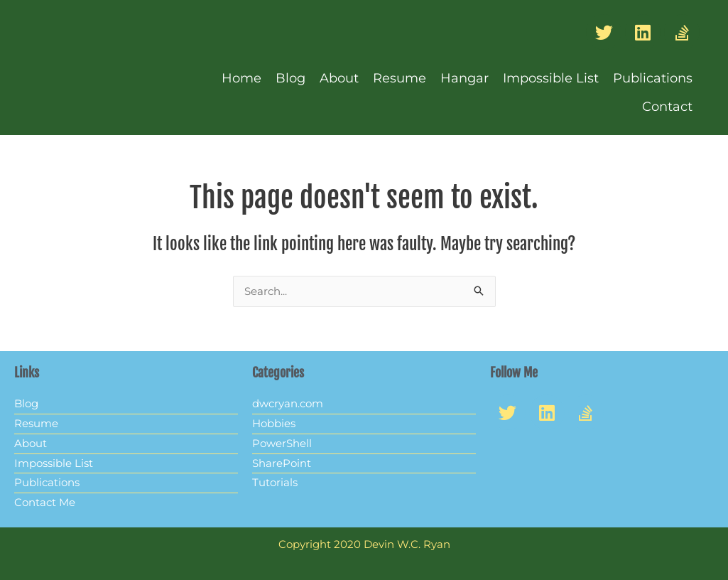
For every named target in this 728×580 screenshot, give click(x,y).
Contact (667, 107)
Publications (653, 78)
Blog (290, 78)
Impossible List (551, 78)
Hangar (464, 78)
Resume (400, 78)
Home (241, 78)
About (339, 78)
